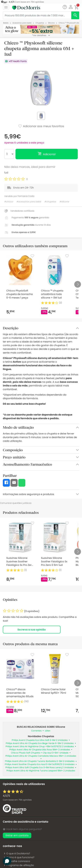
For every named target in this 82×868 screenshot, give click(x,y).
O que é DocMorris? (17, 853)
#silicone (64, 202)
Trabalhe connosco (17, 861)
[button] (71, 7)
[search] (75, 15)
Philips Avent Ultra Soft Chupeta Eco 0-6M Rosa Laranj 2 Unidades (40, 768)
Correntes (36, 731)
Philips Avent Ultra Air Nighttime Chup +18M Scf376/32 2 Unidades (40, 747)
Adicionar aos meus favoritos (41, 126)
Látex (48, 731)
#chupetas (50, 202)
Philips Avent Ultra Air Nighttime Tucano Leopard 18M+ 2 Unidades (41, 771)
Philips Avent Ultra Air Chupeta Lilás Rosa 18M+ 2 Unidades (40, 750)
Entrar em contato (17, 835)
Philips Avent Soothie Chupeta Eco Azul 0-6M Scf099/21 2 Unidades (40, 764)
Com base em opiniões (17, 800)
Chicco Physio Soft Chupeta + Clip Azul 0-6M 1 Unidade (40, 753)
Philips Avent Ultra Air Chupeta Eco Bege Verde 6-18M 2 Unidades (40, 743)
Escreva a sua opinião (32, 630)
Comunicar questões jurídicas (16, 503)
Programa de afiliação (19, 865)
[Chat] (65, 7)
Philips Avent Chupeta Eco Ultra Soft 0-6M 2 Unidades (40, 740)
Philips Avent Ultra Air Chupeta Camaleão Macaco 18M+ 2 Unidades (41, 756)
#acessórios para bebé (29, 202)
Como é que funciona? (19, 857)
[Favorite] (32, 256)
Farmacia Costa (26, 196)
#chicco (9, 202)
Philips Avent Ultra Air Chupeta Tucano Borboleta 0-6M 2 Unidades (40, 761)
